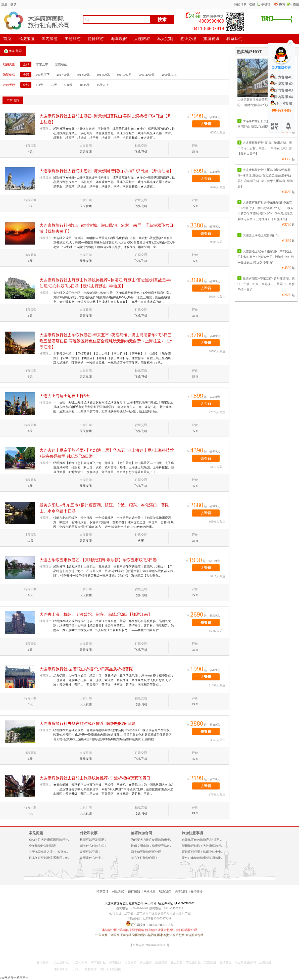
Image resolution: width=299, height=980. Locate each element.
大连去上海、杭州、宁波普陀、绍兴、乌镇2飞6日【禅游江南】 (96, 614)
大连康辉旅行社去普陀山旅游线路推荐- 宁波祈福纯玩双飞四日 (95, 778)
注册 (4, 4)
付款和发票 (89, 833)
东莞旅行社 (193, 962)
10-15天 (85, 85)
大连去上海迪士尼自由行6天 (65, 396)
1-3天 (39, 85)
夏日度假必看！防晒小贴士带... (203, 852)
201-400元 (63, 75)
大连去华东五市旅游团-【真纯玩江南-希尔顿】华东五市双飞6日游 (98, 560)
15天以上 (103, 85)
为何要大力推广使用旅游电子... (152, 840)
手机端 (266, 4)
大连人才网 (80, 962)
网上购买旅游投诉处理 (146, 852)
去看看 (206, 124)
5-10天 (68, 85)
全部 (26, 64)
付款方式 (118, 892)
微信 (296, 4)
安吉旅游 (210, 962)
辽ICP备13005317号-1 (157, 918)
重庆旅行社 (62, 969)
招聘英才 (103, 892)
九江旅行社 (62, 962)
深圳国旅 (115, 962)
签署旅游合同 (141, 833)
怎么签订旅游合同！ (144, 858)
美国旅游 (130, 962)
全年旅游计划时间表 (42, 846)
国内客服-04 (282, 97)
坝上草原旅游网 (245, 962)
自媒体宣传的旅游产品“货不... (202, 840)
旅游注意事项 (192, 833)
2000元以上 (169, 75)
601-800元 (103, 75)
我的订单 (240, 4)
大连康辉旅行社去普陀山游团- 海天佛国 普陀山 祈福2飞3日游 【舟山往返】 (106, 171)
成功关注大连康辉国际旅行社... (50, 840)
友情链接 (196, 892)
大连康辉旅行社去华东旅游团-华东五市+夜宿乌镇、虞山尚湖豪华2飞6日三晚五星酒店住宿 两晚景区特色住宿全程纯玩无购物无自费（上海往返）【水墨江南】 (106, 341)
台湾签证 (225, 962)
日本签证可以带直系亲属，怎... (50, 858)
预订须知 (134, 892)
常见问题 (36, 833)
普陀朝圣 (61, 64)
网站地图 (149, 892)
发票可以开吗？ (90, 852)
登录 (13, 4)
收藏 (252, 4)
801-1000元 (124, 75)
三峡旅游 (265, 962)
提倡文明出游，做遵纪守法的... (152, 846)
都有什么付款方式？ (93, 846)
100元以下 (43, 75)
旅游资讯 (161, 962)
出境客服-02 (282, 84)
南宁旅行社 (98, 962)
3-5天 (54, 85)
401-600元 (83, 75)
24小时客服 (281, 103)
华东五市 (42, 64)
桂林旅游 (91, 969)
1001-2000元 (146, 75)
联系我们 (165, 892)
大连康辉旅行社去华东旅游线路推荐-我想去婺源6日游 (87, 724)
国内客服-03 (282, 90)
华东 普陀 (13, 51)
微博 (283, 4)
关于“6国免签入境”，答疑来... (49, 852)
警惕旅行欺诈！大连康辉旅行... (203, 846)
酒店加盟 (176, 962)
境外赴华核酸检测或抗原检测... (203, 858)
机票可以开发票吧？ (93, 840)
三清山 (77, 969)
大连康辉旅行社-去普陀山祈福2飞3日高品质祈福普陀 (86, 669)
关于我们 (181, 892)
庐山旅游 (146, 962)
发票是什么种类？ (92, 858)
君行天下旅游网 (111, 969)
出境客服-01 (282, 77)
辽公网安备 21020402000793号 (150, 945)
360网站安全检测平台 (14, 978)
